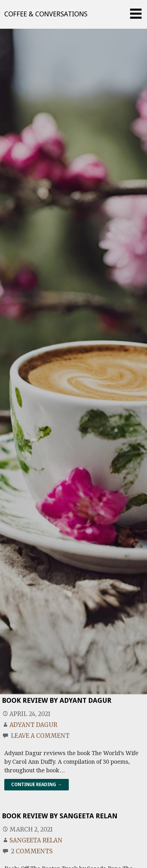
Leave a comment (40, 736)
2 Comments (32, 851)
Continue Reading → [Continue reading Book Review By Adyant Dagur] (37, 785)
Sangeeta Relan (36, 840)
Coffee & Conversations (46, 14)
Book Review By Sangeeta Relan (60, 816)
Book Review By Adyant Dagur (57, 700)
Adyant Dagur (33, 725)
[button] (138, 14)
